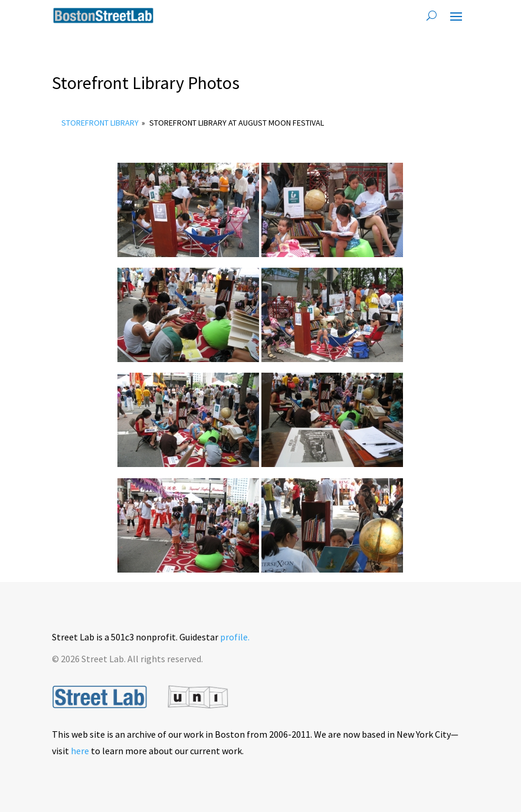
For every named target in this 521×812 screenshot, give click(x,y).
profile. (235, 637)
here (80, 751)
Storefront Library (100, 123)
